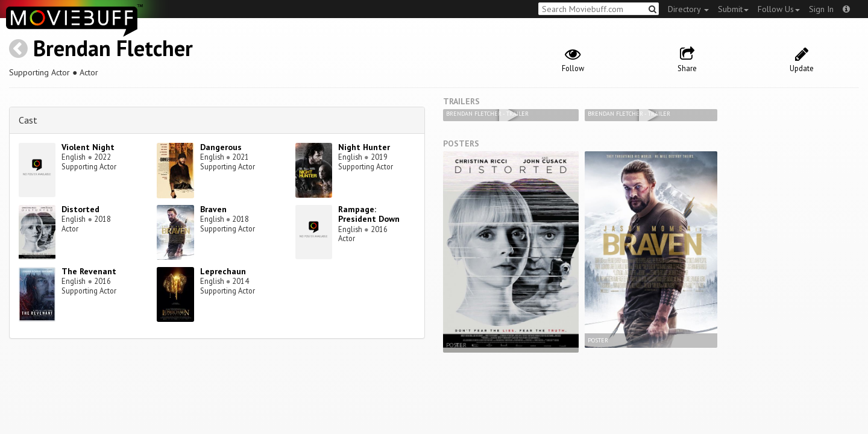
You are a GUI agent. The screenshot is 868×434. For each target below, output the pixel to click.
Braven (213, 209)
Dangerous (221, 147)
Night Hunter (364, 147)
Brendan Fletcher (113, 48)
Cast (28, 120)
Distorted (80, 209)
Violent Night (88, 147)
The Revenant (89, 271)
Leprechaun (223, 271)
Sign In (821, 9)
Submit (733, 9)
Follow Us (779, 9)
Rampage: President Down (369, 214)
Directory (688, 9)
